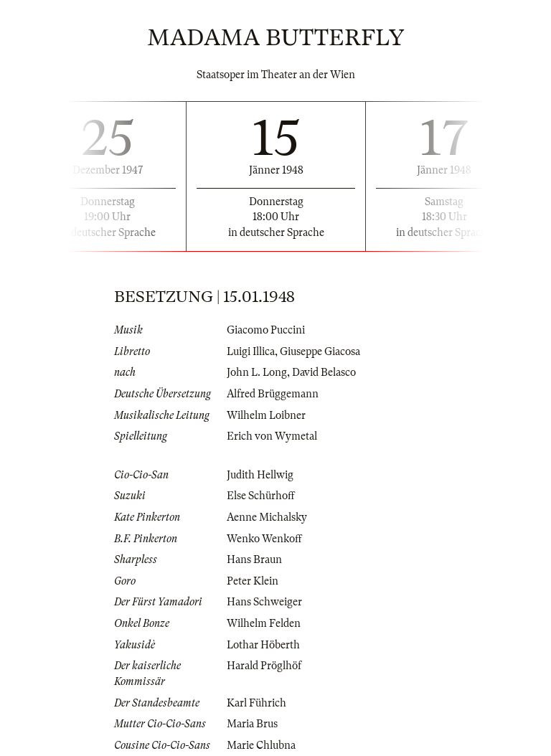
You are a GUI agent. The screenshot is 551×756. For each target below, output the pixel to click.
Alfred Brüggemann (273, 394)
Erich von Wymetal (272, 436)
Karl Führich (256, 703)
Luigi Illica (251, 351)
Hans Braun (254, 559)
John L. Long (257, 372)
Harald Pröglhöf (264, 666)
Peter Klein (253, 581)
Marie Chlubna (261, 745)
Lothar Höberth (263, 645)
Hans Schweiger (264, 602)
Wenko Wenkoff (264, 539)
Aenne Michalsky (267, 517)
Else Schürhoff (261, 496)
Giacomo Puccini (266, 330)
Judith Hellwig (260, 475)
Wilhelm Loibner (266, 415)
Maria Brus (252, 724)
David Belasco (324, 372)
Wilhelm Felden (264, 623)
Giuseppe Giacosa (320, 351)
